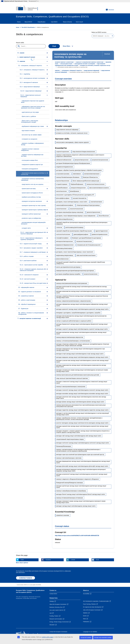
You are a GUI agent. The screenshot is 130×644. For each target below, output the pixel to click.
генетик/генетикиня (96, 202)
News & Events (67, 22)
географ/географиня (62, 238)
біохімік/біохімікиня (62, 188)
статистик (59, 227)
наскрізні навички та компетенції (64, 62)
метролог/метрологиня (82, 160)
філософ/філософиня (63, 198)
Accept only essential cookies (103, 638)
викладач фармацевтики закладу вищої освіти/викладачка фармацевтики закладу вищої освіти (83, 462)
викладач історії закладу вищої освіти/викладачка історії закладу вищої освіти (80, 354)
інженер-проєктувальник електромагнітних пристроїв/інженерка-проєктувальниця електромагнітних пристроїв (81, 406)
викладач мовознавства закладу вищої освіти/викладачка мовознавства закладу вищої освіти (83, 292)
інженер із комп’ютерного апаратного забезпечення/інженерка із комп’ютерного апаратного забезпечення (80, 156)
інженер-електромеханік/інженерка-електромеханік (72, 283)
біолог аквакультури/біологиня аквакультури (86, 181)
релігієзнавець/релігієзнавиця (74, 227)
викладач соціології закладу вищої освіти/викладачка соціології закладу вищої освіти (82, 329)
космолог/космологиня (91, 274)
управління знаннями (63, 515)
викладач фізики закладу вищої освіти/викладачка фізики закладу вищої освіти (80, 402)
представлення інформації (92, 70)
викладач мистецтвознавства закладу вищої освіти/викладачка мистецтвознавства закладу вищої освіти (81, 317)
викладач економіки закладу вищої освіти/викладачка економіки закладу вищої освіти (82, 394)
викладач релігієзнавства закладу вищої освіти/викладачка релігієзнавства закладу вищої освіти (81, 287)
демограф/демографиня (81, 234)
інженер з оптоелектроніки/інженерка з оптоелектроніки (73, 341)
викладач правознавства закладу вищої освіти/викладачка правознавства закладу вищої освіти (81, 366)
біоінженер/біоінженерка (64, 446)
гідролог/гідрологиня (102, 231)
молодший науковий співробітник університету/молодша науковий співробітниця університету (81, 263)
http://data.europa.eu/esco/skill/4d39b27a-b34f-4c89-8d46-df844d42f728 (77, 536)
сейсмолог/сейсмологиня (64, 160)
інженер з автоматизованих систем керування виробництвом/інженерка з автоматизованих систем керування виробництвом (78, 450)
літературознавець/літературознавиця (88, 205)
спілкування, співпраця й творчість (72, 70)
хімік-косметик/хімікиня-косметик (99, 188)
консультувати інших (66, 64)
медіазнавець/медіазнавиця (65, 255)
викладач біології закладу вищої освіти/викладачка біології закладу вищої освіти (81, 494)
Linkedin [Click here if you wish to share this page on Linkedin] (73, 560)
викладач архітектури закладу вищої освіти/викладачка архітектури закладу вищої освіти (81, 487)
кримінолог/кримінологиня (100, 234)
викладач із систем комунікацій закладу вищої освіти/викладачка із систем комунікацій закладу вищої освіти (82, 414)
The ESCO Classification (28, 27)
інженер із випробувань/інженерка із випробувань (71, 491)
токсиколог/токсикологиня (84, 241)
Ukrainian (110, 10)
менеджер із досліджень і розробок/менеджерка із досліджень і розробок (78, 313)
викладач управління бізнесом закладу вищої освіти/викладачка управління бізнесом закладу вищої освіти (82, 297)
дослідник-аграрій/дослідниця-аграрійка (68, 274)
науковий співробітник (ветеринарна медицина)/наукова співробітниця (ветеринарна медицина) (82, 223)
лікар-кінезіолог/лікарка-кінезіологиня (84, 152)
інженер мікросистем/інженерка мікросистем (70, 337)
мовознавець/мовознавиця (64, 248)
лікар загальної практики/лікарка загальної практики (72, 378)
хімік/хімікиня (77, 174)
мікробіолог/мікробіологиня (64, 219)
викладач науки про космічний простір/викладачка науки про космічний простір (80, 455)
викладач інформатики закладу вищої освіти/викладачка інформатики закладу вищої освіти (82, 305)
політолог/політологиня (63, 234)
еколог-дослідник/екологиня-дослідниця (68, 267)
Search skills (20, 43)
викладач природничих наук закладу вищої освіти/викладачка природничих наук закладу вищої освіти (81, 350)
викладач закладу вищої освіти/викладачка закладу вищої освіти (76, 506)
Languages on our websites (90, 632)
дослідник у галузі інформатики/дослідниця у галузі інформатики (76, 216)
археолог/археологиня (93, 212)
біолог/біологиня (104, 216)
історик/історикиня (62, 184)
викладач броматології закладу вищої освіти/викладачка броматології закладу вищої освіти (82, 325)
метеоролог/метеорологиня (64, 241)
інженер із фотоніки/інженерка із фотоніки (69, 458)
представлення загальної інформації (67, 130)
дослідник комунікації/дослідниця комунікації (70, 212)
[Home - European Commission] (28, 8)
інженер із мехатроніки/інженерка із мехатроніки (71, 387)
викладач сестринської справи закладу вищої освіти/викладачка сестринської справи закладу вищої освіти (82, 371)
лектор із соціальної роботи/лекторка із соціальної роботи (74, 321)
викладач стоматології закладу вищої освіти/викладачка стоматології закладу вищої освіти (82, 382)
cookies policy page (47, 637)
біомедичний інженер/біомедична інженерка (70, 483)
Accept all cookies (86, 638)
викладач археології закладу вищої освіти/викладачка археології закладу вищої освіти (82, 309)
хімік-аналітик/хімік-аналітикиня (86, 255)
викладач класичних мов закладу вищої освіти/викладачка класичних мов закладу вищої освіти (81, 398)
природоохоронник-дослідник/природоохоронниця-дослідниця (75, 271)
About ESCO (28, 22)
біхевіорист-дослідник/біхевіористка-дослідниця (86, 238)
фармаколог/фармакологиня (65, 245)
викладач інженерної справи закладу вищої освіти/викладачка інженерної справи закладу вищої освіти (81, 502)
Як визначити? (34, 1)
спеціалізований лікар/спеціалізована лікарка (70, 439)
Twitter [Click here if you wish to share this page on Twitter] (22, 560)
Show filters (67, 46)
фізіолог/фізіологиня (62, 259)
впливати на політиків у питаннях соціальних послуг (72, 133)
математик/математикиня (92, 174)
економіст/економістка (80, 198)
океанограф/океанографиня (65, 205)
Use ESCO (54, 22)
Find (54, 46)
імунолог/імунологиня (63, 181)
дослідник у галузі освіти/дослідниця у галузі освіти (72, 202)
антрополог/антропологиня (100, 160)
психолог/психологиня (76, 209)
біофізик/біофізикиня (77, 184)
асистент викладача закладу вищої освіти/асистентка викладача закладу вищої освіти (82, 423)
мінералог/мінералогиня (78, 188)
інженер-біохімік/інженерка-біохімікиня (68, 177)
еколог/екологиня (61, 191)
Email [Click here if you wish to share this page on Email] (97, 560)
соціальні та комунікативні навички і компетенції (89, 62)
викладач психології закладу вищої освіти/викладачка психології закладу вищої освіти (82, 390)
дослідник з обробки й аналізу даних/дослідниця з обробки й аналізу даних (79, 170)
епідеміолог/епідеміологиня (65, 167)
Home (19, 22)
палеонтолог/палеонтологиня (96, 184)
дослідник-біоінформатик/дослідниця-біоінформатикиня (73, 163)
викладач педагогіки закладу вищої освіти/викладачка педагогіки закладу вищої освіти (82, 410)
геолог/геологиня (61, 209)
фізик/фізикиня (75, 191)
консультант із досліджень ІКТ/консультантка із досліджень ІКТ (75, 195)
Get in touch (79, 22)
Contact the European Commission (58, 632)
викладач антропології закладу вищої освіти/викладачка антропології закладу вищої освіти (82, 475)
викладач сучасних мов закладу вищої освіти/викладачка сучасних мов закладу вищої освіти (82, 361)
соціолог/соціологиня (63, 152)
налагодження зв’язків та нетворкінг (85, 64)
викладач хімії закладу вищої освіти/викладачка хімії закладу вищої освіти (79, 436)
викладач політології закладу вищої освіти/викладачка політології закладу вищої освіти (83, 443)
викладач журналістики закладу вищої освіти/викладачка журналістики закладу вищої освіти (82, 427)
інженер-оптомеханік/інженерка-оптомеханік (70, 498)
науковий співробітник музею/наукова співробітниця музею (74, 231)
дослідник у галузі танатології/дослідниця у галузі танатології (75, 252)
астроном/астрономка (63, 174)
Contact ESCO (53, 594)
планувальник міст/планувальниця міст (89, 245)
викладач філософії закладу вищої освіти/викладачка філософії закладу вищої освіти (82, 466)
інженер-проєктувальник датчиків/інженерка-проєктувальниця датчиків (78, 375)
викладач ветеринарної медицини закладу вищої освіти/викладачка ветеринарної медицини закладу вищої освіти (81, 470)
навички (57, 70)
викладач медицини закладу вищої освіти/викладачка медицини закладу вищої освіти (82, 357)
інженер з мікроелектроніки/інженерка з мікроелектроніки (73, 301)
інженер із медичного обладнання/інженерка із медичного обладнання (77, 479)
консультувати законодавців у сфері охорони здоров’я (73, 142)
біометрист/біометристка (90, 177)
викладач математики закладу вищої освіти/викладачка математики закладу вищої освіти (81, 333)
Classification (41, 22)
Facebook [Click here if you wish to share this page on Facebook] (48, 560)
